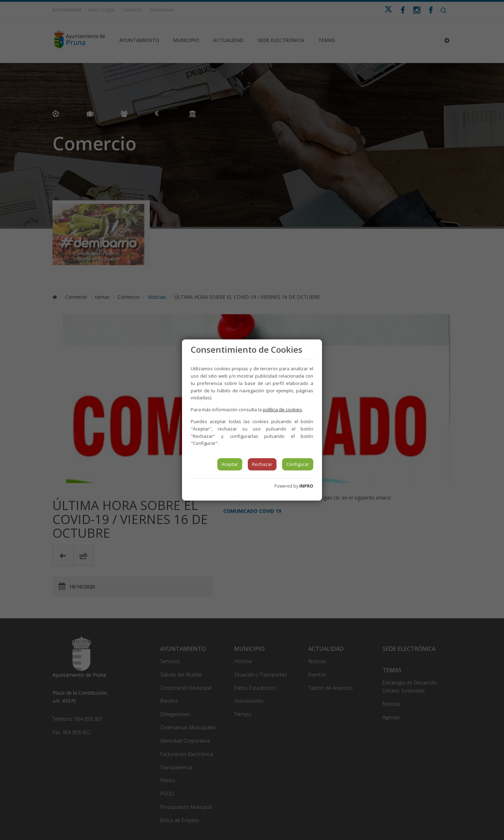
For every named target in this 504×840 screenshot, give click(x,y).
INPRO (306, 486)
